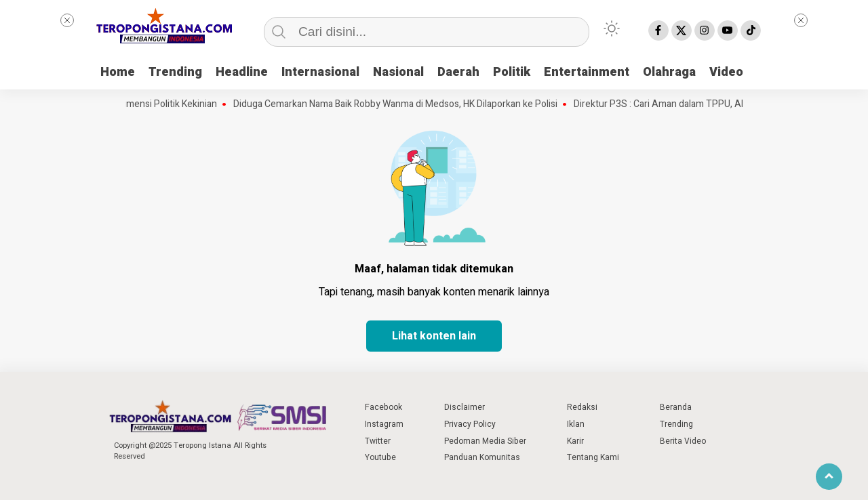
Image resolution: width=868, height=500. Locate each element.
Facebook (383, 407)
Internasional (320, 72)
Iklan (576, 424)
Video (726, 72)
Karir (575, 441)
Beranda (676, 407)
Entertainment (587, 72)
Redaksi (582, 407)
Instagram (384, 424)
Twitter (378, 441)
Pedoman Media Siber (485, 441)
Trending (175, 72)
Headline (242, 72)
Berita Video (683, 441)
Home (118, 72)
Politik (512, 72)
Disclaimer (465, 407)
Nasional (398, 72)
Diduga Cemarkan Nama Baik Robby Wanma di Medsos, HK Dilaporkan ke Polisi (401, 104)
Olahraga (669, 72)
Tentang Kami (593, 457)
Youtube (380, 457)
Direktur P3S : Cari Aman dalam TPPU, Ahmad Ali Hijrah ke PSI (709, 104)
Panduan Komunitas (482, 457)
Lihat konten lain (434, 336)
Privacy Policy (470, 424)
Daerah (458, 72)
